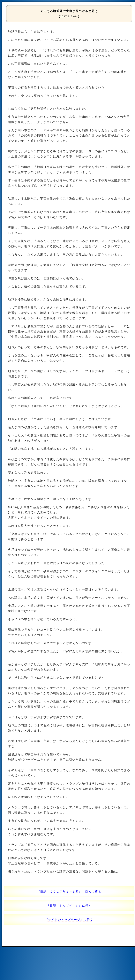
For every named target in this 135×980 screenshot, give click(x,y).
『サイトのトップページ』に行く (69, 920)
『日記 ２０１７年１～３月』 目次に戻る (69, 892)
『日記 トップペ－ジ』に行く (69, 906)
